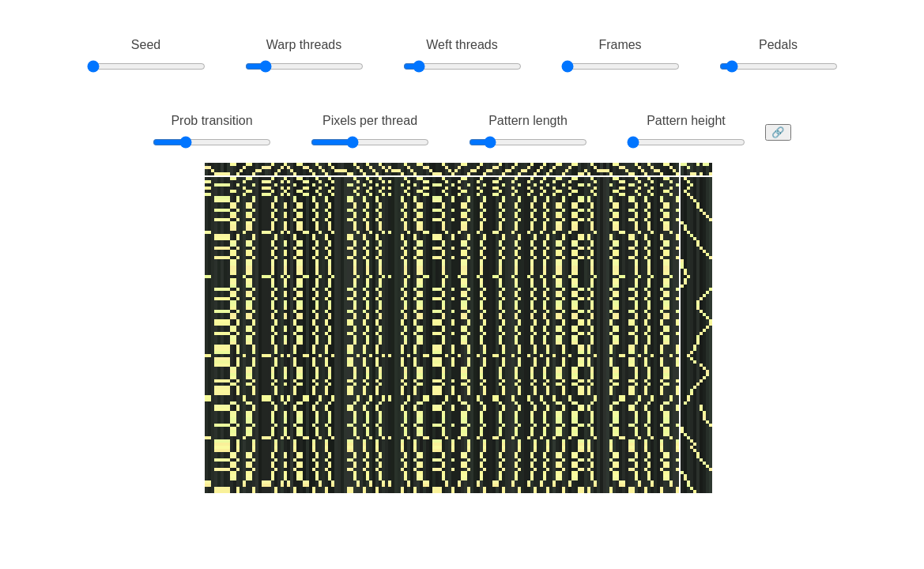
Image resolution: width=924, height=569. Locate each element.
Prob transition (211, 121)
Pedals (778, 45)
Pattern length (528, 121)
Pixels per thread (370, 121)
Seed (146, 45)
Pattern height (686, 121)
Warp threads (304, 45)
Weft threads (462, 45)
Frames (620, 45)
